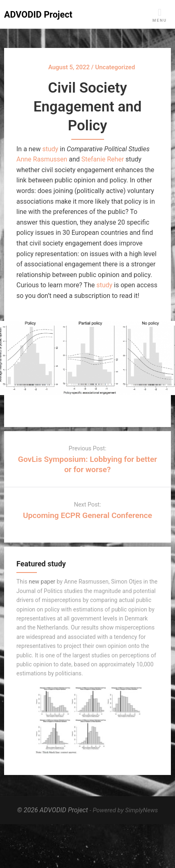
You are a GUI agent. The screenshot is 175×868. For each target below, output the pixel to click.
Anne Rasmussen (42, 159)
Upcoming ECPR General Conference (87, 515)
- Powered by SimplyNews (124, 810)
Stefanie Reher (103, 159)
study (50, 149)
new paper (42, 582)
